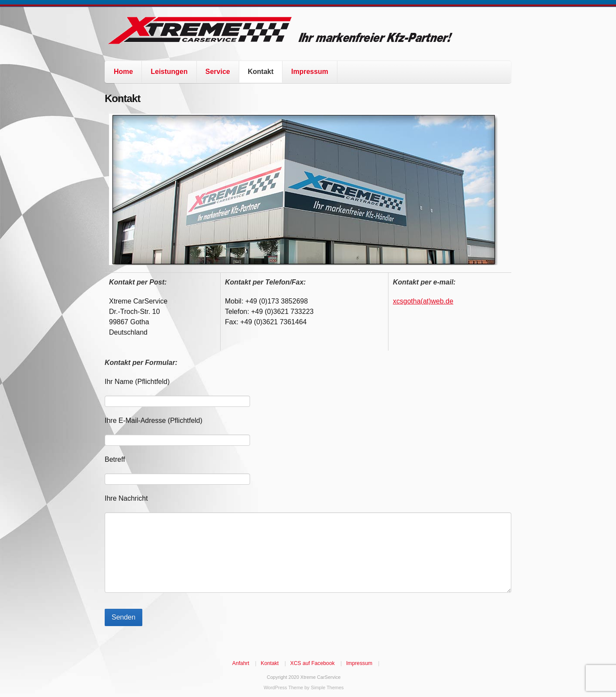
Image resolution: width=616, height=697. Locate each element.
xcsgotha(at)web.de (423, 301)
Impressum (310, 72)
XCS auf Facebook (313, 663)
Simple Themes (327, 687)
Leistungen (169, 72)
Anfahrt (241, 663)
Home (123, 72)
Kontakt (261, 72)
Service (218, 72)
